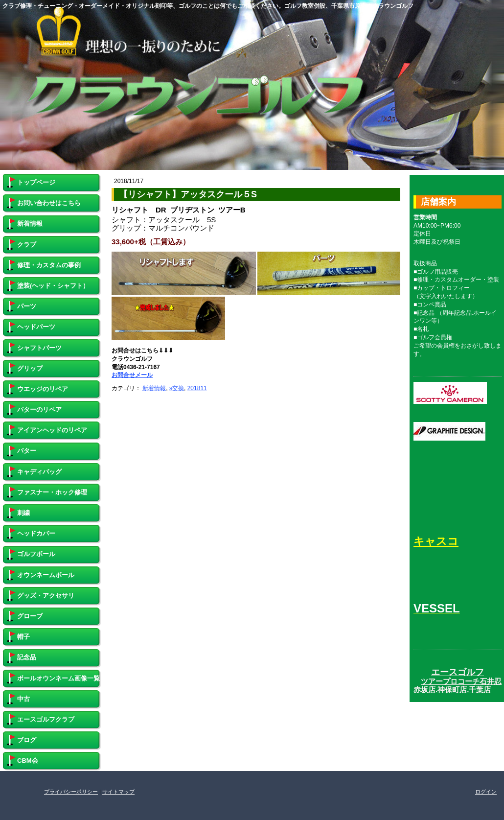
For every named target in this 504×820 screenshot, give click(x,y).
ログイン (486, 792)
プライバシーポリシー (71, 792)
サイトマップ (118, 792)
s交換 (177, 388)
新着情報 (154, 388)
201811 (197, 388)
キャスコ (436, 541)
